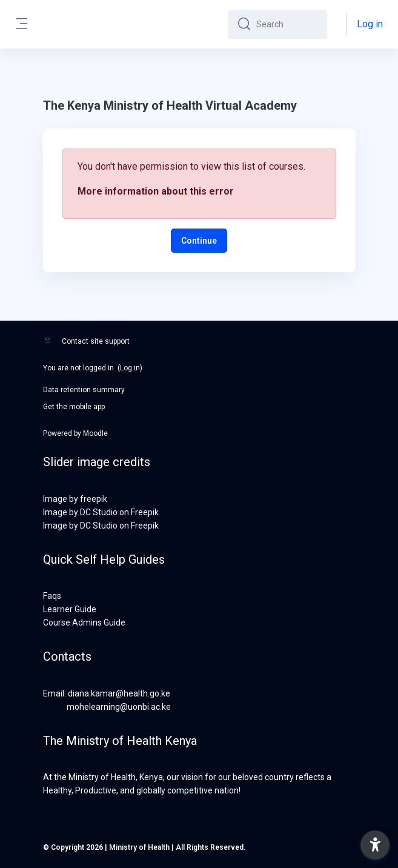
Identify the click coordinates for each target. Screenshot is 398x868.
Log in (370, 24)
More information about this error (156, 191)
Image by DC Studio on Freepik (101, 512)
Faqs (52, 596)
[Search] (287, 24)
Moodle (95, 433)
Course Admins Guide (84, 623)
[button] (375, 845)
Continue (199, 241)
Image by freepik (75, 499)
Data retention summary (84, 390)
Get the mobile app (74, 407)
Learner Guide (70, 609)
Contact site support (96, 341)
